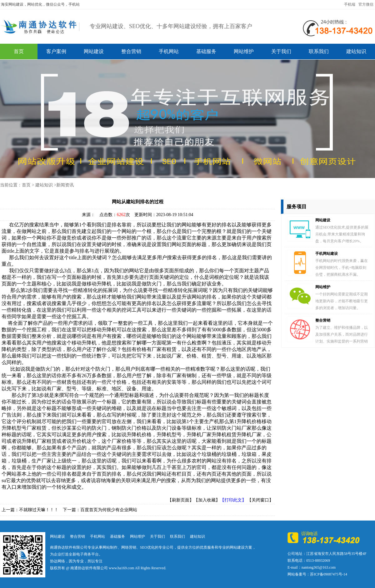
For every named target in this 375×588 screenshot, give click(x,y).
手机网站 (169, 51)
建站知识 (356, 51)
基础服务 (206, 51)
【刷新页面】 (181, 500)
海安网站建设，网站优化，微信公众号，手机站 (40, 4)
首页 (19, 51)
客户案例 (56, 51)
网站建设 (94, 51)
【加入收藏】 (207, 500)
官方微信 (366, 4)
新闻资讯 (65, 185)
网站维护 (244, 51)
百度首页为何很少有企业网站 (109, 510)
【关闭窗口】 (260, 500)
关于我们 (281, 51)
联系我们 (319, 51)
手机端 (350, 4)
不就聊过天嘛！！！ (39, 510)
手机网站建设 (327, 254)
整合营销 (131, 51)
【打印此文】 (233, 500)
